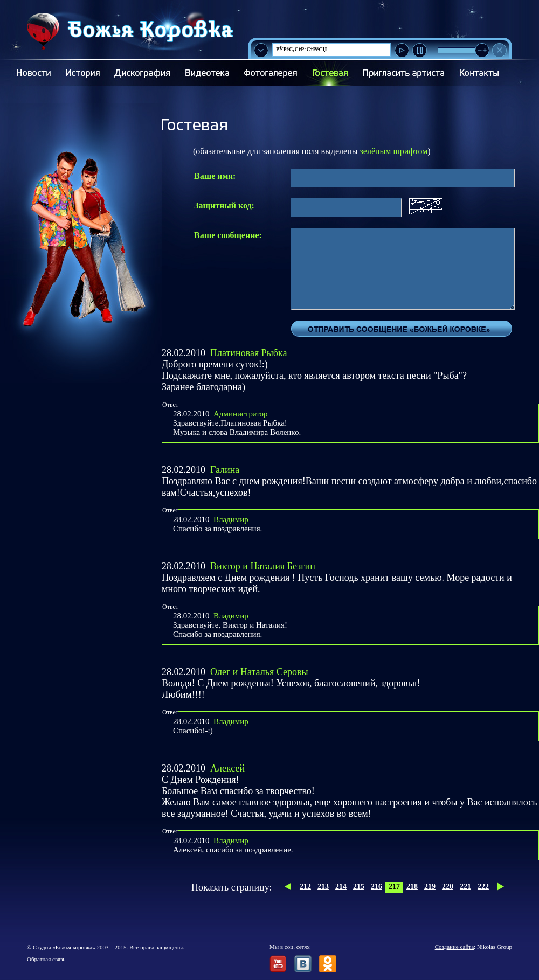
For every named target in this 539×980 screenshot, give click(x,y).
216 (376, 887)
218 (412, 887)
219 (430, 887)
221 (465, 887)
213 (323, 887)
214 (341, 887)
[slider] (482, 50)
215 (359, 887)
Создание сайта (454, 947)
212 (305, 887)
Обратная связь (46, 959)
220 (448, 887)
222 (483, 887)
